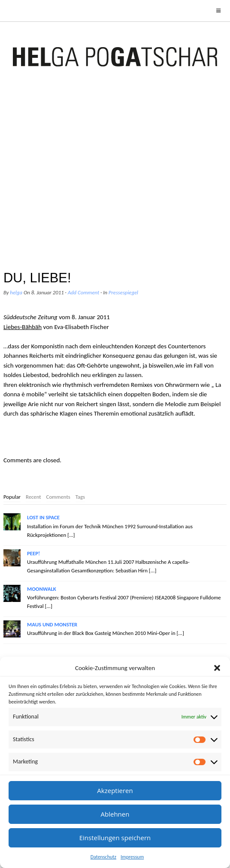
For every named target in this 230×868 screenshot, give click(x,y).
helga (16, 292)
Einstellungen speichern (115, 838)
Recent (33, 497)
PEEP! (33, 553)
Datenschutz (103, 857)
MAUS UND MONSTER (52, 624)
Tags (80, 497)
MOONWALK (42, 589)
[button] (217, 668)
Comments (58, 497)
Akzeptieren (115, 790)
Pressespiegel (123, 292)
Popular (12, 497)
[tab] (12, 497)
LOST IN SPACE (43, 517)
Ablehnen (115, 814)
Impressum (132, 857)
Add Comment (84, 292)
